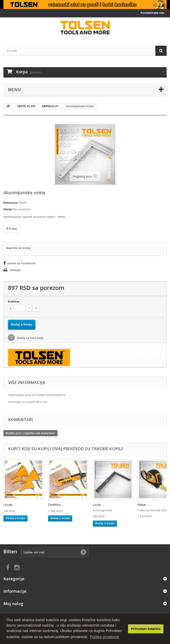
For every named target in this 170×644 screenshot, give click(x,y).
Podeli (12, 229)
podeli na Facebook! (22, 263)
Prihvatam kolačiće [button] (146, 629)
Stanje (8, 209)
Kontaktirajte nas (153, 13)
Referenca (10, 203)
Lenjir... (98, 505)
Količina (14, 302)
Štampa (15, 270)
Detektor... (56, 505)
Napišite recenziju (18, 248)
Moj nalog (13, 604)
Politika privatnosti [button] (104, 637)
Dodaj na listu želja (30, 338)
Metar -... (144, 505)
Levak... (9, 505)
